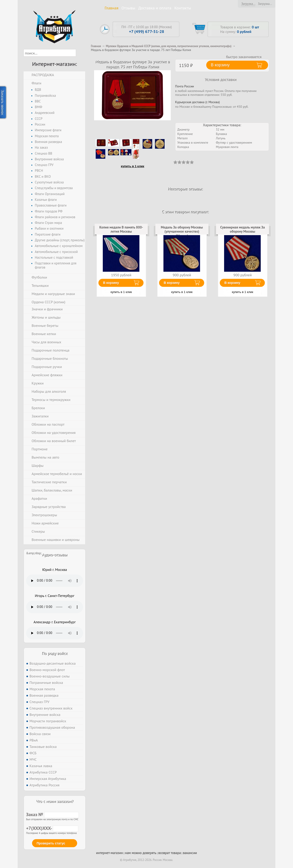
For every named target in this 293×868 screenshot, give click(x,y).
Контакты (183, 8)
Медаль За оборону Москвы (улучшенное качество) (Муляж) (182, 231)
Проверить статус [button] (51, 843)
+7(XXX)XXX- (52, 828)
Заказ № (52, 814)
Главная (111, 8)
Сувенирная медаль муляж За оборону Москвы (243, 229)
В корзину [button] (220, 65)
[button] (80, 53)
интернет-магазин (110, 853)
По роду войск (55, 653)
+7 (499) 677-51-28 (147, 31)
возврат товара (170, 853)
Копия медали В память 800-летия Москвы (121, 229)
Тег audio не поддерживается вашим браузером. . (55, 581)
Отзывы (128, 8)
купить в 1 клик (133, 166)
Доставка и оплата (155, 8)
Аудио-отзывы (55, 555)
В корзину (111, 283)
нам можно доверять (141, 853)
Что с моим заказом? (54, 801)
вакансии (190, 853)
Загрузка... (248, 4)
